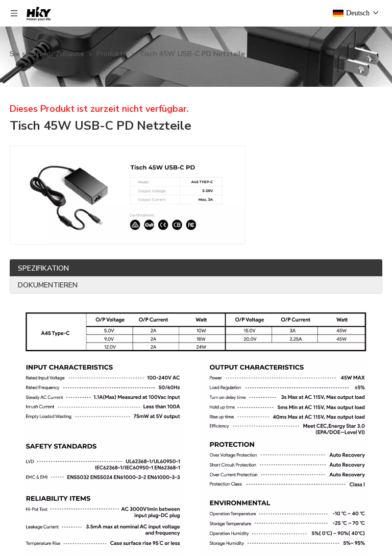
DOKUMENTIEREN (48, 285)
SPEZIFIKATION (43, 268)
